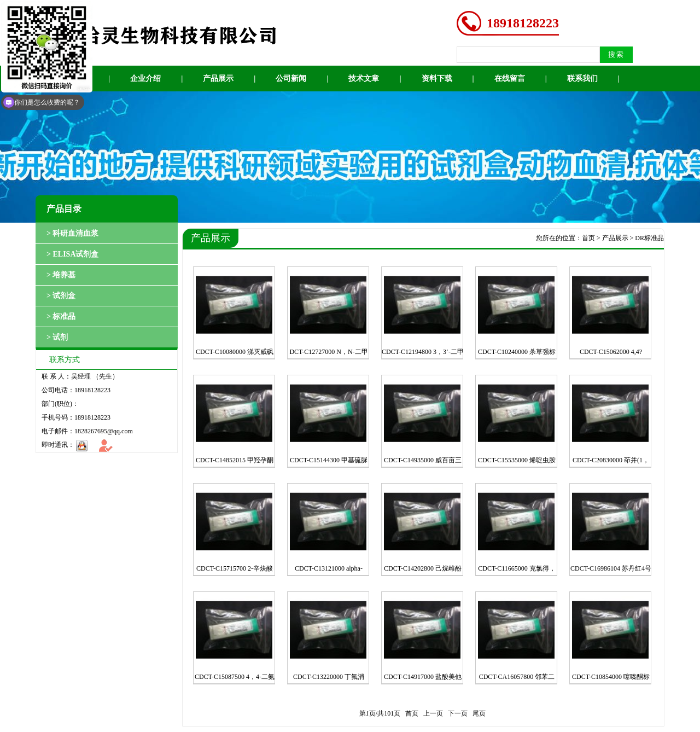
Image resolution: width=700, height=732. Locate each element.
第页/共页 (380, 713)
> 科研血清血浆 (72, 233)
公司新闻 (291, 79)
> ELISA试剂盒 (73, 254)
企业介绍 (145, 79)
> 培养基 (61, 275)
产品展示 (218, 79)
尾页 (479, 713)
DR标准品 (649, 238)
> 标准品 (61, 316)
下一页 (458, 713)
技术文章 (364, 79)
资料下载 (437, 79)
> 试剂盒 (61, 296)
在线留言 (510, 79)
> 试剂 (57, 337)
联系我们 (582, 79)
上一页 (433, 713)
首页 (588, 238)
